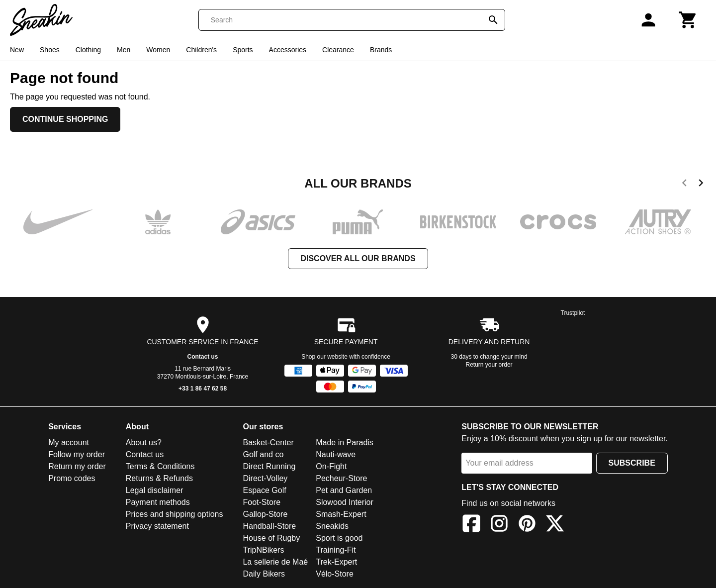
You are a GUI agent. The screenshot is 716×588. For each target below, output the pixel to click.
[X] (555, 525)
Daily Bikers (264, 574)
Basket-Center (268, 442)
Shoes (50, 50)
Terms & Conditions (160, 466)
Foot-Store (262, 502)
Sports (243, 50)
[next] (701, 185)
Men (124, 50)
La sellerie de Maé (275, 562)
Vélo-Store (335, 574)
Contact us (203, 357)
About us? (144, 442)
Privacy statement (157, 526)
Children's (201, 50)
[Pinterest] (527, 525)
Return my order (77, 466)
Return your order (489, 365)
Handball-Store (269, 526)
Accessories (288, 50)
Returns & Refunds (159, 478)
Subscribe (632, 463)
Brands (381, 50)
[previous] (684, 185)
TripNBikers (263, 550)
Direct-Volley (265, 478)
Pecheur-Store (341, 478)
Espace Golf (264, 490)
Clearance (338, 50)
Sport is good (339, 538)
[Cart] (688, 20)
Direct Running (269, 466)
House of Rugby (271, 538)
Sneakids (332, 526)
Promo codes (72, 478)
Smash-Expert (341, 514)
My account (69, 442)
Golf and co (263, 454)
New (17, 50)
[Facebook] (471, 525)
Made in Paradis (345, 442)
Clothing (88, 50)
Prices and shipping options (175, 514)
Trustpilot (573, 313)
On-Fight (331, 466)
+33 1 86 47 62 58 (203, 389)
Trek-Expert (336, 562)
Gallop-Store (265, 514)
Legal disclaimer (155, 490)
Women (158, 50)
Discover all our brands (358, 258)
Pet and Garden (344, 490)
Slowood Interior (345, 502)
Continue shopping (65, 119)
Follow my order (77, 454)
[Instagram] (499, 525)
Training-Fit (336, 550)
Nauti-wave (336, 454)
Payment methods (158, 502)
